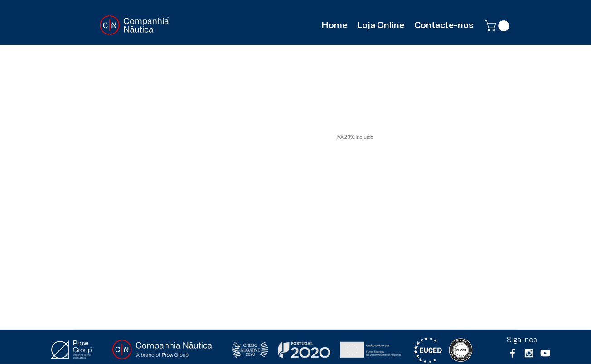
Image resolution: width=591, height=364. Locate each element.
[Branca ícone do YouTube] (545, 353)
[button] (498, 26)
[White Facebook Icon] (513, 353)
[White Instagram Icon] (529, 353)
